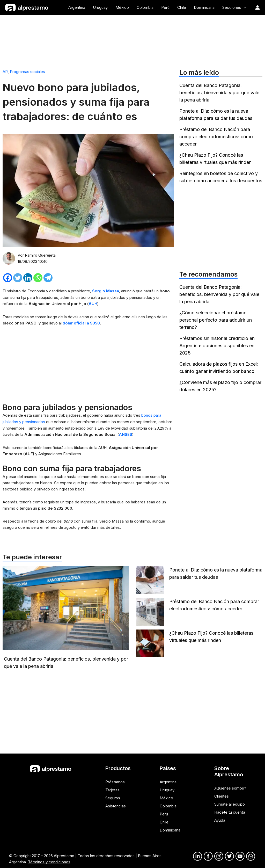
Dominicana (170, 827)
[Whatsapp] (38, 277)
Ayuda (220, 818)
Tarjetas (112, 788)
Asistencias (116, 804)
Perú (164, 811)
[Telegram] (48, 277)
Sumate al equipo (230, 802)
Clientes (222, 794)
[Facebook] (8, 277)
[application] (244, 8)
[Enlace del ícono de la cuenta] (257, 8)
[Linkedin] (28, 277)
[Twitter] (18, 277)
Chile (164, 819)
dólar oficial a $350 (81, 323)
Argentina (168, 780)
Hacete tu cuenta (230, 810)
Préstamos (115, 780)
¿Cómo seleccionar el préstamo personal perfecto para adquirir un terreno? (216, 320)
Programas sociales (27, 72)
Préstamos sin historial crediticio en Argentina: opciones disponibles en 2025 (217, 346)
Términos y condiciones (49, 858)
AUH (93, 303)
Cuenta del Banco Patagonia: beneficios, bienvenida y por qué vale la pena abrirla (219, 93)
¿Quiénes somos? (230, 787)
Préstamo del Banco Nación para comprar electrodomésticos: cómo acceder (216, 137)
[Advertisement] (132, 40)
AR (5, 72)
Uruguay (167, 788)
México (166, 796)
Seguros (113, 796)
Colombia (168, 804)
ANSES (126, 433)
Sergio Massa (106, 291)
